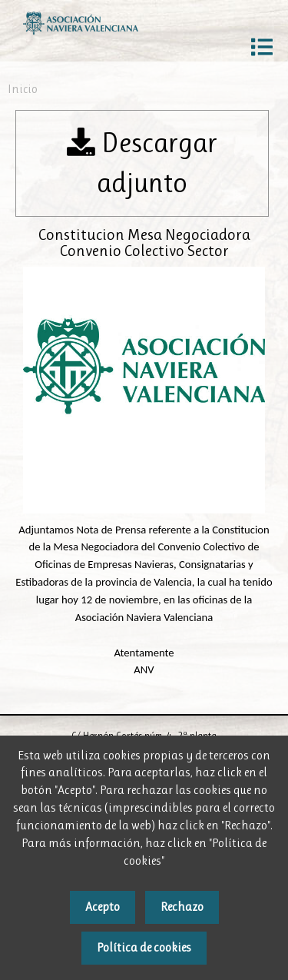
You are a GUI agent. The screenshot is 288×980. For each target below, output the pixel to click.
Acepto (103, 907)
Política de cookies (144, 947)
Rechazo (182, 907)
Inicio (23, 89)
